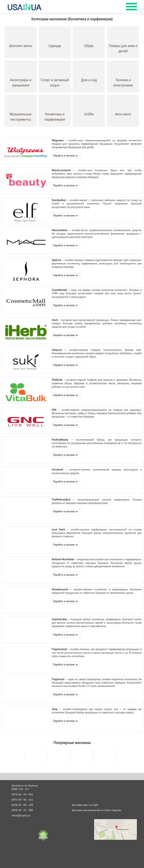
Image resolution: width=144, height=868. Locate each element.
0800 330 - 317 (21, 789)
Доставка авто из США (85, 805)
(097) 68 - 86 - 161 (22, 800)
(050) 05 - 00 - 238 (22, 805)
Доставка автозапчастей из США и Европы (97, 810)
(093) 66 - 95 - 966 (22, 794)
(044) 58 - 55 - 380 (22, 810)
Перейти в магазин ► (66, 156)
